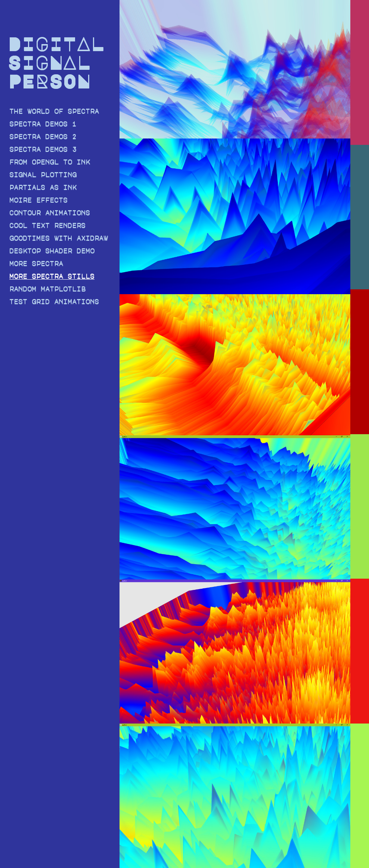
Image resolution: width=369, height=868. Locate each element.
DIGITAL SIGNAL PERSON (56, 62)
